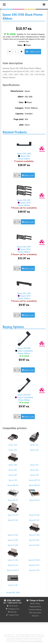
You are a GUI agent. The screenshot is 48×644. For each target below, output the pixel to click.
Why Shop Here (35, 613)
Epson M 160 (34, 514)
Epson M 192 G (13, 569)
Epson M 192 (34, 564)
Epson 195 (13, 479)
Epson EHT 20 (34, 479)
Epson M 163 (34, 519)
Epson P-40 (13, 579)
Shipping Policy (35, 606)
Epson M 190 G (34, 559)
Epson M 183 (13, 544)
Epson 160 (13, 439)
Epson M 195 (34, 569)
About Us (35, 616)
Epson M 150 (13, 509)
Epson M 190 (13, 554)
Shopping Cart (12, 609)
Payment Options (35, 610)
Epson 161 (34, 439)
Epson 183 (34, 469)
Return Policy (35, 603)
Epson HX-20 (13, 494)
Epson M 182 (34, 539)
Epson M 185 (34, 544)
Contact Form (12, 615)
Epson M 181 (13, 539)
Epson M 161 (13, 519)
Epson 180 (13, 459)
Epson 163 (13, 449)
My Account (12, 606)
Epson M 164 (13, 534)
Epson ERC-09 (13, 484)
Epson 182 (13, 469)
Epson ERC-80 (34, 484)
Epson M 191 (13, 564)
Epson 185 (13, 474)
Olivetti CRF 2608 (13, 591)
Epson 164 (34, 449)
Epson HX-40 (34, 494)
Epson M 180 (34, 529)
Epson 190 (34, 474)
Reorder (12, 612)
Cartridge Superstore (24, 635)
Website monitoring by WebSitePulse (32, 642)
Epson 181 (34, 464)
